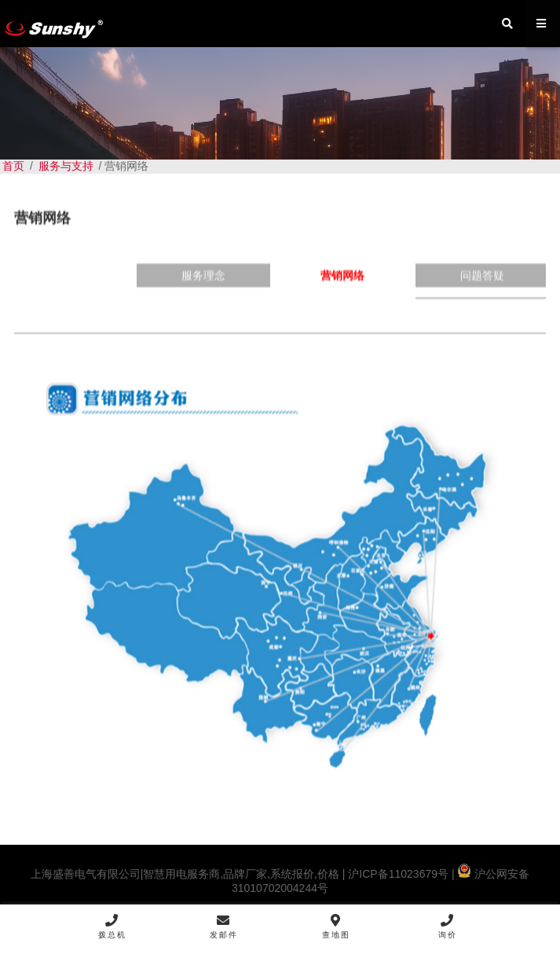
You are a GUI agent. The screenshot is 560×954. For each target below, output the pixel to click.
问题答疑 (482, 285)
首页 (13, 166)
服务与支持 (66, 166)
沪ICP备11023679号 (397, 874)
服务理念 (203, 285)
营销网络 (342, 285)
